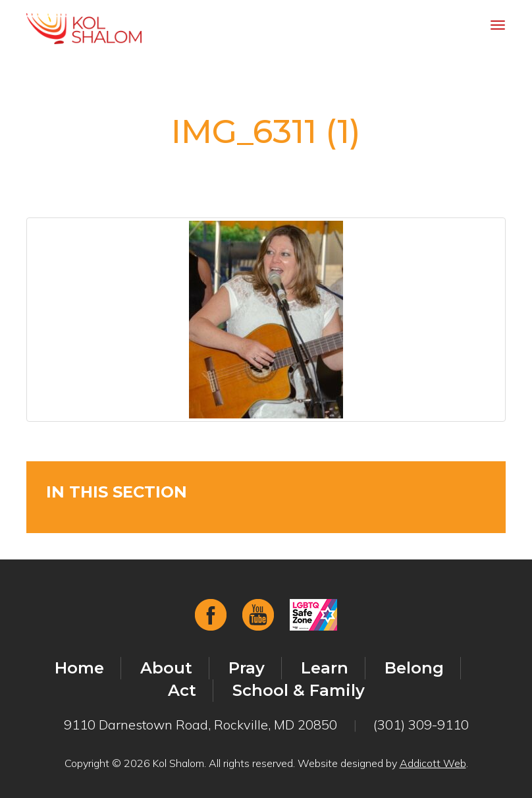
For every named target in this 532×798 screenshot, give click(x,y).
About (166, 668)
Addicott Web (433, 763)
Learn (325, 668)
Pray (247, 668)
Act (182, 690)
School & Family (299, 690)
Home (79, 668)
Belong (414, 668)
